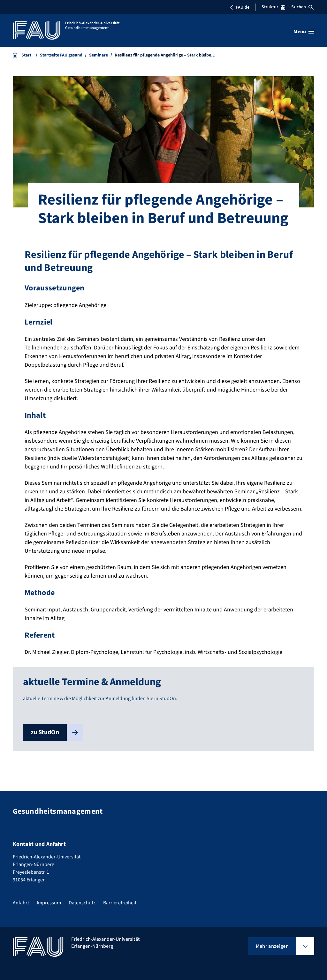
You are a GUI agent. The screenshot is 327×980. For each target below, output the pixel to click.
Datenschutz (82, 903)
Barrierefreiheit (120, 903)
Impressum (49, 903)
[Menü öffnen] (304, 32)
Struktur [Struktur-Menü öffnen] (273, 7)
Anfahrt (21, 903)
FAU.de (240, 7)
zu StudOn (57, 732)
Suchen (302, 7)
